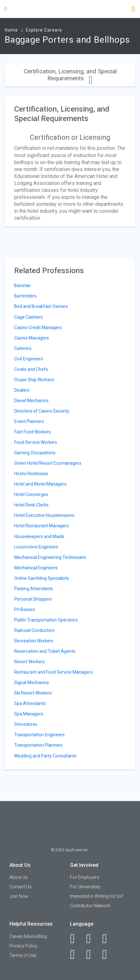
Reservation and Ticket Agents (45, 651)
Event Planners (29, 421)
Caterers (23, 348)
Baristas (22, 285)
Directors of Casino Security (42, 411)
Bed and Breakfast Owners (41, 306)
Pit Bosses (25, 609)
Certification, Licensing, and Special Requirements (70, 75)
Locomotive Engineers (36, 547)
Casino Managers (32, 338)
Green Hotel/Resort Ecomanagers (48, 463)
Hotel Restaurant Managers (42, 526)
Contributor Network (90, 906)
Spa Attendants (30, 703)
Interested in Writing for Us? (97, 896)
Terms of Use (23, 955)
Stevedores (26, 724)
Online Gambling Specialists (42, 578)
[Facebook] (76, 939)
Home (11, 30)
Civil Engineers (29, 359)
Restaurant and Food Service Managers (53, 672)
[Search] (133, 10)
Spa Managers (29, 714)
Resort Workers (29, 662)
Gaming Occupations (35, 453)
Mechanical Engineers (36, 568)
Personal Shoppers (33, 599)
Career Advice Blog (28, 936)
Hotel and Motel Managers (40, 484)
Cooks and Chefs (31, 369)
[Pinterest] (92, 954)
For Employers (85, 877)
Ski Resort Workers (33, 693)
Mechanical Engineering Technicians (50, 557)
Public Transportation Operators (46, 620)
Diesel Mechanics (31, 401)
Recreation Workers (34, 641)
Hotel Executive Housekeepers (44, 515)
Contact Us (20, 887)
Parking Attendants (34, 589)
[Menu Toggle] (6, 9)
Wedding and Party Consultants (45, 756)
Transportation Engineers (39, 735)
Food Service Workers (36, 442)
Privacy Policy (23, 946)
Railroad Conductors (34, 630)
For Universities (85, 887)
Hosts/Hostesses (31, 474)
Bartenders (25, 296)
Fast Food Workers (32, 432)
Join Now (19, 896)
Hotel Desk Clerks (31, 505)
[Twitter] (108, 939)
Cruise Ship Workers (34, 380)
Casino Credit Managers (38, 328)
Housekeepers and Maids (39, 536)
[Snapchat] (108, 954)
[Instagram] (76, 954)
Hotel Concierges (31, 494)
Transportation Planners (38, 745)
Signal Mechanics (32, 683)
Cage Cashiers (29, 317)
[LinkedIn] (92, 939)
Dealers (22, 390)
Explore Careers (44, 30)
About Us (19, 877)
